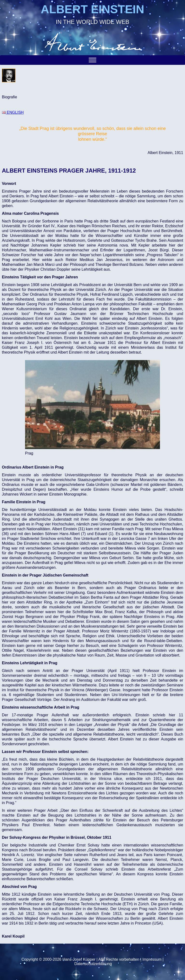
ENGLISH (13, 112)
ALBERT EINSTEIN (92, 9)
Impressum (152, 959)
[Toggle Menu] (92, 60)
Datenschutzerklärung (93, 964)
